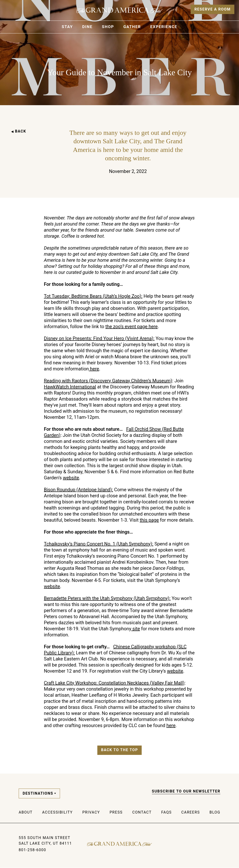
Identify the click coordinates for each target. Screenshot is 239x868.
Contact (142, 812)
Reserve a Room (213, 9)
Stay (67, 27)
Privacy (91, 812)
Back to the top (119, 750)
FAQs (167, 812)
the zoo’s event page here (131, 326)
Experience (164, 27)
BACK (19, 131)
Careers (191, 812)
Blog (215, 812)
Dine (87, 27)
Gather (132, 27)
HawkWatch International (70, 387)
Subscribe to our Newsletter (186, 791)
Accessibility (58, 812)
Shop (108, 27)
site (135, 629)
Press (116, 812)
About (26, 812)
